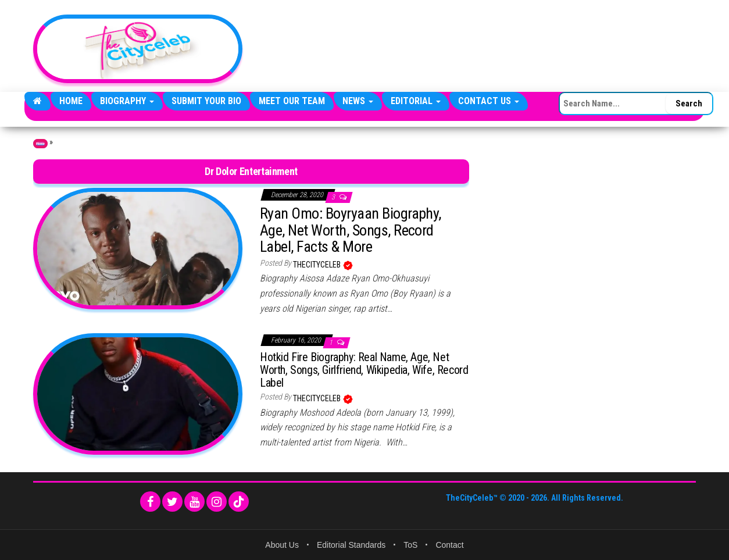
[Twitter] (172, 502)
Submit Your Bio (206, 101)
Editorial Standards (351, 545)
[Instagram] (217, 502)
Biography (127, 101)
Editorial (416, 101)
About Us (282, 545)
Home (71, 101)
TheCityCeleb (318, 265)
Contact (449, 545)
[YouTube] (194, 502)
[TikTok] (239, 502)
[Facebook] (150, 502)
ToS (410, 545)
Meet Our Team (292, 101)
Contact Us (489, 101)
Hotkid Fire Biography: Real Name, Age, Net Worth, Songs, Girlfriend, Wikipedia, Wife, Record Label (364, 370)
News (358, 101)
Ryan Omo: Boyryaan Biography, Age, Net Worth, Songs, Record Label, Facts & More (351, 230)
